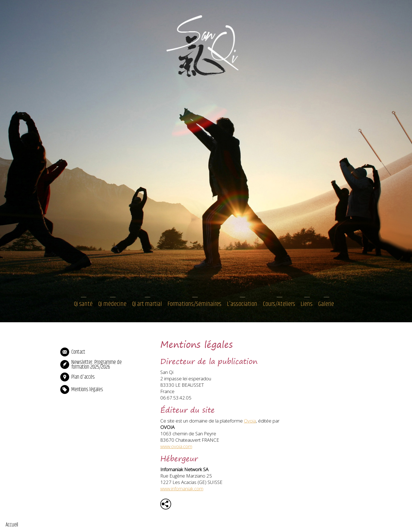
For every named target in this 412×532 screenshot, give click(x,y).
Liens (307, 304)
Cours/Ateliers (279, 304)
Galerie (326, 304)
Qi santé (83, 304)
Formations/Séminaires (194, 304)
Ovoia (250, 421)
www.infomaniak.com (182, 489)
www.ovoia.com (176, 446)
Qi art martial (147, 304)
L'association (242, 304)
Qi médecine (112, 304)
